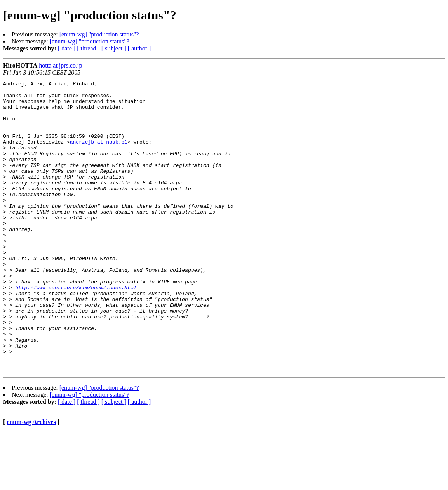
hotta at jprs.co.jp (60, 65)
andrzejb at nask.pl (99, 155)
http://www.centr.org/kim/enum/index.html (76, 329)
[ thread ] (88, 48)
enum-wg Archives (31, 480)
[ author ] (139, 48)
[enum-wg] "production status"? (99, 34)
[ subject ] (114, 48)
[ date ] (67, 48)
